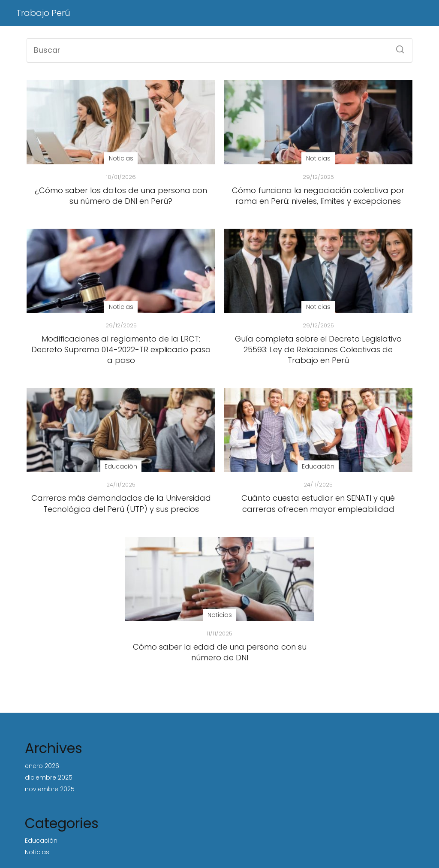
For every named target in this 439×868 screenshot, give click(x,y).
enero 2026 (42, 766)
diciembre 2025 (49, 777)
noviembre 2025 (50, 789)
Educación (41, 841)
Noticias (37, 852)
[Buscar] (397, 47)
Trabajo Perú (43, 13)
